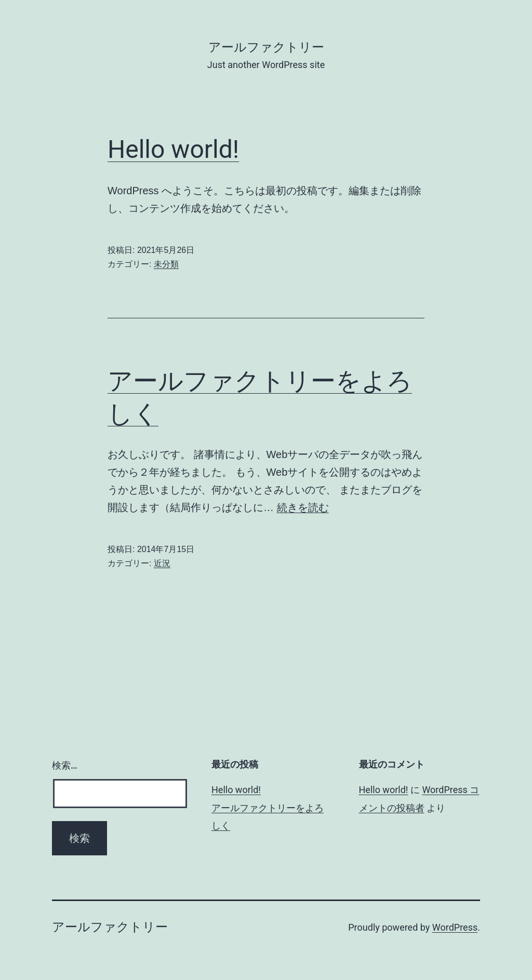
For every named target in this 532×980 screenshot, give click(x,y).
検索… (65, 765)
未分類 (166, 264)
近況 (162, 563)
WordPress (455, 927)
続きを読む (303, 507)
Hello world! (173, 149)
